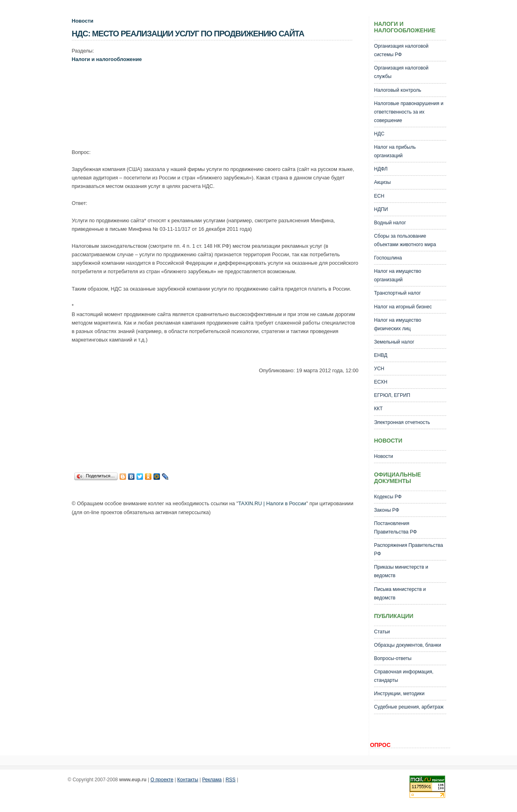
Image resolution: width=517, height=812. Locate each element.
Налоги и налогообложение (107, 59)
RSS (230, 780)
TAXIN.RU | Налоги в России (272, 503)
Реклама (212, 780)
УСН (379, 369)
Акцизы (382, 182)
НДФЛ (381, 169)
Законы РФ (387, 510)
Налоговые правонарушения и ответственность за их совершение (409, 112)
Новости (83, 21)
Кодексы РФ (388, 497)
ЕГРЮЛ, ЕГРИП (392, 395)
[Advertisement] (219, 99)
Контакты (188, 780)
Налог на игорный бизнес (403, 307)
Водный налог (390, 223)
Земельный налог (394, 342)
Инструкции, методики (399, 694)
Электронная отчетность (402, 422)
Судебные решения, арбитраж (409, 707)
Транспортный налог (397, 293)
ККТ (378, 409)
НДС (379, 134)
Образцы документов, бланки (408, 645)
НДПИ (381, 209)
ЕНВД (381, 355)
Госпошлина (388, 258)
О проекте (162, 780)
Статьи (382, 632)
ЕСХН (381, 382)
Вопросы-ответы (393, 658)
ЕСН (379, 196)
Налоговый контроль (398, 90)
